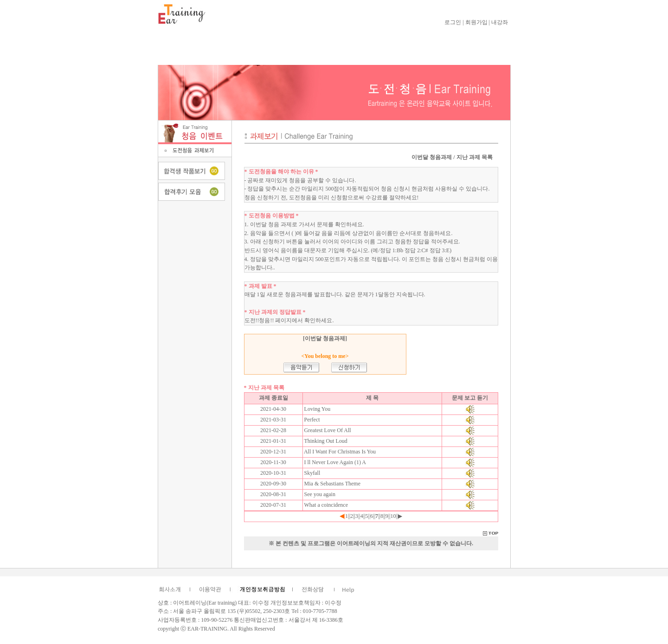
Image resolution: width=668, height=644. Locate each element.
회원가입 (476, 22)
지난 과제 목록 (475, 157)
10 (393, 516)
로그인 (453, 22)
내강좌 (500, 22)
